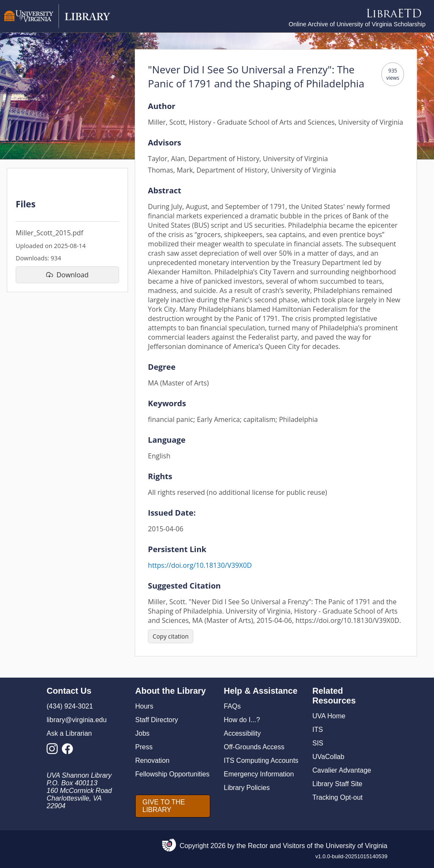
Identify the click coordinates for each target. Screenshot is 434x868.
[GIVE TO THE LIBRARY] (173, 806)
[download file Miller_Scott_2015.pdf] (67, 275)
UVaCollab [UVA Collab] (328, 757)
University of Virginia (356, 846)
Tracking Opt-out (338, 797)
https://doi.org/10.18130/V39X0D (200, 565)
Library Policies (247, 788)
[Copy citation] (171, 636)
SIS (318, 743)
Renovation (152, 761)
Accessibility (242, 733)
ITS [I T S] (318, 730)
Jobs (142, 733)
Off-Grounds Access (254, 747)
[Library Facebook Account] (70, 751)
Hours (144, 706)
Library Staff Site (337, 784)
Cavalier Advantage (342, 770)
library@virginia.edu (77, 720)
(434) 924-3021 (70, 706)
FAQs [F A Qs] (232, 706)
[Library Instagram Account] (54, 751)
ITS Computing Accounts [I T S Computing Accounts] (261, 761)
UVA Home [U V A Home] (329, 716)
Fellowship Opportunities (172, 774)
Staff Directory (157, 720)
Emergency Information (259, 774)
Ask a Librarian (69, 733)
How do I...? (242, 720)
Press (144, 747)
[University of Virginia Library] (57, 26)
